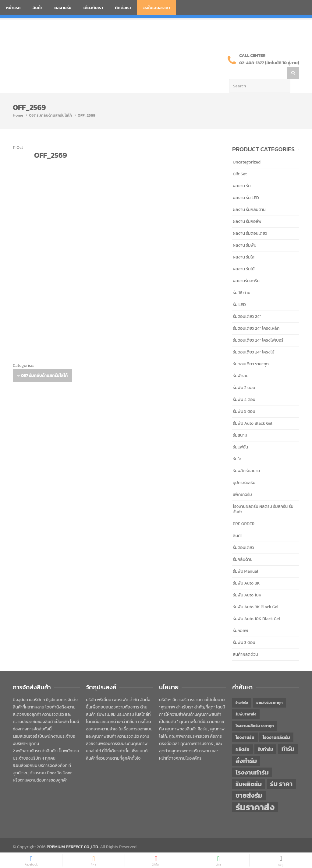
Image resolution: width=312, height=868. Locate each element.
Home (18, 103)
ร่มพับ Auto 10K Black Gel (256, 607)
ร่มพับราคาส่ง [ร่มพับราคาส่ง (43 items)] (246, 702)
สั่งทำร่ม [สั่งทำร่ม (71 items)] (246, 749)
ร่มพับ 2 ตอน (244, 376)
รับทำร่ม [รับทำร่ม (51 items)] (265, 737)
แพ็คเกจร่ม (242, 482)
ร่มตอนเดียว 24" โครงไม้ (253, 340)
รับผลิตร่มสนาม (246, 459)
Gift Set (240, 162)
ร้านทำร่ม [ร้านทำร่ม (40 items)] (242, 691)
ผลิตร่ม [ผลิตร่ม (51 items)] (243, 737)
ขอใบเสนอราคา (157, 8)
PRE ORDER (244, 512)
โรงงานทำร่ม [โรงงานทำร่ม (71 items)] (252, 760)
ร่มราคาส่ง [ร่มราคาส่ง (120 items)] (255, 795)
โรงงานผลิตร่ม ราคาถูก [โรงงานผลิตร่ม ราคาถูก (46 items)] (255, 713)
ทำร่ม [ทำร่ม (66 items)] (288, 737)
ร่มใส (237, 447)
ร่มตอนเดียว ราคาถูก (251, 352)
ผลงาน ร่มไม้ (244, 257)
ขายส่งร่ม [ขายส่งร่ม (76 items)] (249, 783)
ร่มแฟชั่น (240, 435)
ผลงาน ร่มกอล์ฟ (247, 209)
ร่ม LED (239, 292)
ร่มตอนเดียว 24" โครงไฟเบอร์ (258, 328)
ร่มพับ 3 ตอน (244, 630)
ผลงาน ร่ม (242, 174)
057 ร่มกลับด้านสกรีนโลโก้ (50, 103)
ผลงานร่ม (63, 8)
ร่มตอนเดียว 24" (247, 304)
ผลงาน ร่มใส (244, 245)
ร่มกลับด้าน (243, 547)
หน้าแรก (13, 8)
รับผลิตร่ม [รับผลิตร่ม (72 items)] (249, 772)
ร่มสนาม (240, 423)
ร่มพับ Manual (245, 559)
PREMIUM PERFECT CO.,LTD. (73, 835)
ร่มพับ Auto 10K (247, 583)
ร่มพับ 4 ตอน (244, 387)
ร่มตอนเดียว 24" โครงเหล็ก (256, 316)
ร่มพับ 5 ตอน (244, 399)
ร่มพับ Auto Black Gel (253, 411)
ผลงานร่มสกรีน (246, 269)
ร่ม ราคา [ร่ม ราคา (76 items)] (282, 772)
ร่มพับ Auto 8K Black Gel (256, 595)
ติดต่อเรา (123, 8)
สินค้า (38, 8)
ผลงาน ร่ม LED (246, 186)
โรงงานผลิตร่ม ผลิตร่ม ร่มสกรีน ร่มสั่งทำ (263, 497)
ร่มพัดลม (241, 364)
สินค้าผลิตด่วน (245, 642)
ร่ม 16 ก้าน (242, 281)
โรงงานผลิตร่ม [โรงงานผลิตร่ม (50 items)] (276, 725)
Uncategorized (247, 150)
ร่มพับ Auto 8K (246, 571)
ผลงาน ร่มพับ (245, 233)
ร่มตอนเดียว (243, 535)
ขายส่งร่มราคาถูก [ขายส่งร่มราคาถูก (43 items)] (269, 691)
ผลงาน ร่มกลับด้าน (249, 197)
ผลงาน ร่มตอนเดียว (250, 221)
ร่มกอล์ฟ (241, 618)
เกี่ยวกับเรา (93, 8)
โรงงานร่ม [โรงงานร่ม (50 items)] (245, 725)
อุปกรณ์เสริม (244, 471)
